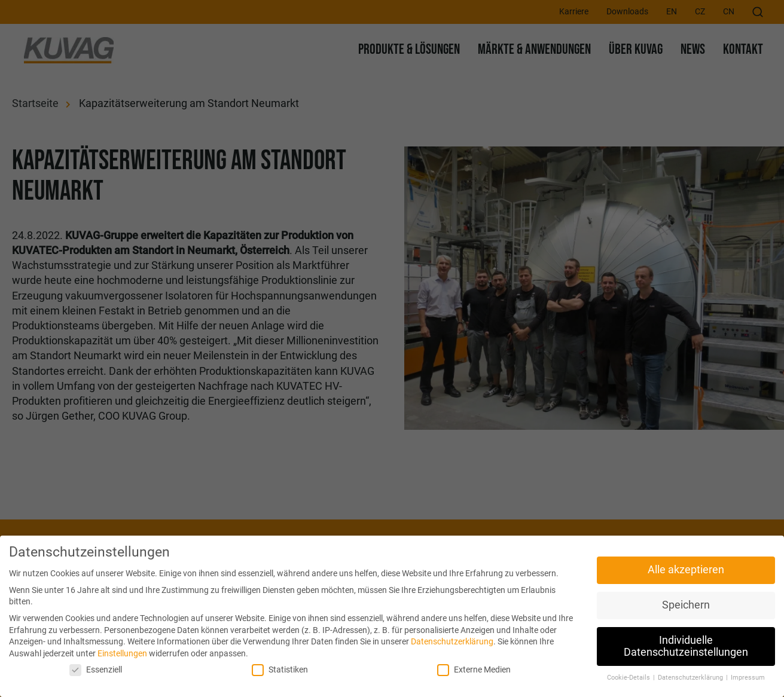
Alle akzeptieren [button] (686, 570)
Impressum (748, 678)
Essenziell (96, 670)
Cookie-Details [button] (629, 678)
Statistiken (280, 670)
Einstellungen (122, 653)
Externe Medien (474, 670)
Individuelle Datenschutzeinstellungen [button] (686, 646)
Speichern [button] (686, 605)
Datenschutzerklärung (452, 641)
